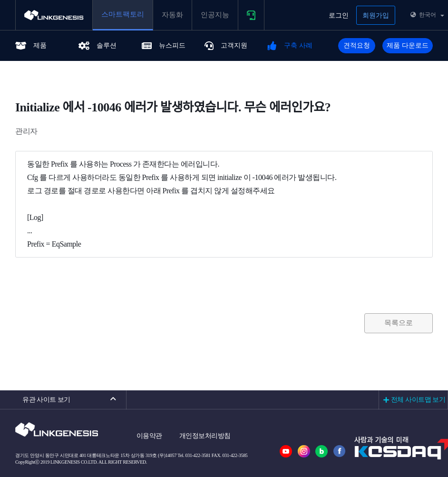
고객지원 (226, 45)
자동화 (172, 15)
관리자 (26, 131)
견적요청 (357, 45)
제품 (31, 45)
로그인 (339, 15)
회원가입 (376, 15)
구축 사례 (290, 45)
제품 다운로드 (408, 45)
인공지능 (215, 15)
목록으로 (399, 323)
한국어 (427, 15)
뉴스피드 (164, 45)
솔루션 (97, 45)
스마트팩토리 (123, 14)
